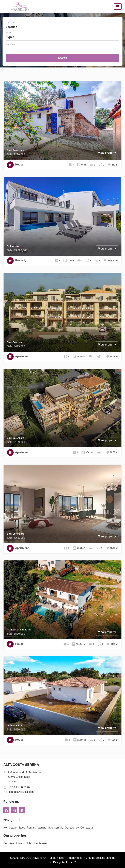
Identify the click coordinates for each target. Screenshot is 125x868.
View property (107, 153)
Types (9, 33)
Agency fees (75, 858)
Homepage (20, 6)
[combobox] (62, 27)
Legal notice (57, 858)
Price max (11, 45)
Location (10, 23)
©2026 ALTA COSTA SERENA (28, 858)
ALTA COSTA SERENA (21, 765)
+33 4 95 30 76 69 (19, 787)
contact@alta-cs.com (21, 792)
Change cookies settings (100, 858)
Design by (64, 862)
